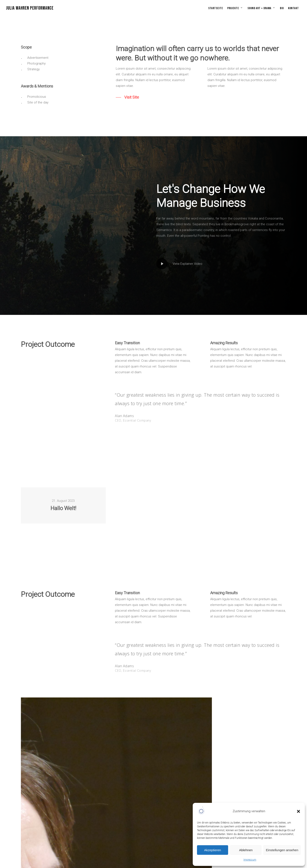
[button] (298, 811)
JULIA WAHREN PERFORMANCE (30, 8)
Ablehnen (246, 850)
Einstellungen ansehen (282, 850)
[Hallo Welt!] (63, 505)
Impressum (250, 860)
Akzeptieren (212, 850)
